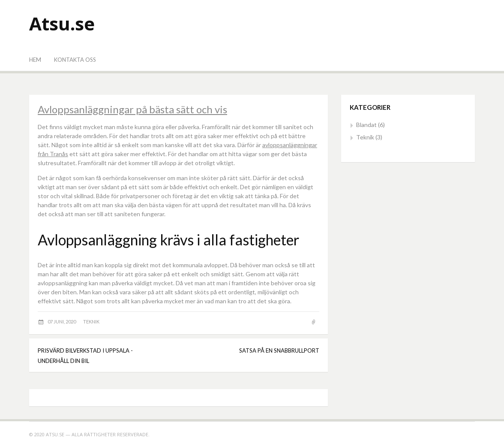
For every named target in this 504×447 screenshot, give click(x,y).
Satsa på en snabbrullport (279, 350)
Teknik (91, 322)
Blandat (366, 125)
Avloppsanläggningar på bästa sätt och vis (132, 109)
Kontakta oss (75, 60)
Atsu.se (62, 23)
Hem (35, 60)
